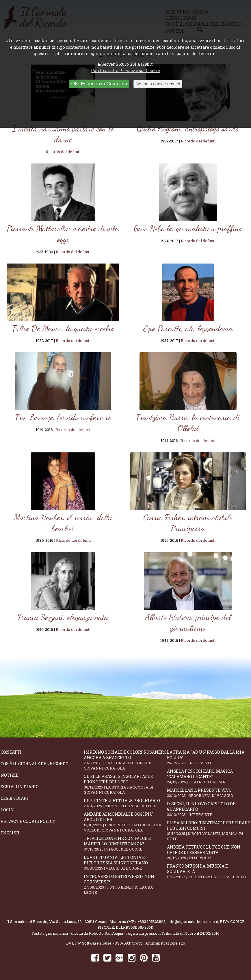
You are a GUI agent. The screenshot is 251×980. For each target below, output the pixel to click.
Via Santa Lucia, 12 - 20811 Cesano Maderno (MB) (92, 921)
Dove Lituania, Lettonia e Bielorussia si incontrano (125, 863)
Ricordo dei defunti (63, 152)
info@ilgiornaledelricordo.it (193, 921)
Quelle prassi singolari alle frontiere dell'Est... (125, 784)
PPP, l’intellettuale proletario (125, 803)
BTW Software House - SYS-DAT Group (107, 943)
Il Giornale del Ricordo (27, 921)
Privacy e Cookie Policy (28, 821)
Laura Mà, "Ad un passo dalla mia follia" (209, 757)
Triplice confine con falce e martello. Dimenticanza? (125, 844)
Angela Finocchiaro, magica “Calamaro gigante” (209, 776)
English (10, 833)
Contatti (11, 752)
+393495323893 (151, 921)
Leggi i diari (14, 798)
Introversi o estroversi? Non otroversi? (125, 884)
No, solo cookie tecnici (158, 84)
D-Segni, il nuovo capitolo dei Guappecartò (209, 809)
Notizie (10, 775)
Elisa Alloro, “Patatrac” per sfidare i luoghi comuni (209, 831)
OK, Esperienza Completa (99, 84)
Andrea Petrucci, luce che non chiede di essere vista (209, 852)
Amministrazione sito (165, 943)
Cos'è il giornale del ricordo (35, 764)
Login (7, 810)
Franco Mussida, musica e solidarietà (209, 871)
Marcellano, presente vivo (209, 793)
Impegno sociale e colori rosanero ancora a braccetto (125, 760)
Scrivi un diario (20, 787)
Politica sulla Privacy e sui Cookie (125, 70)
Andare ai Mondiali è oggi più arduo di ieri (125, 822)
